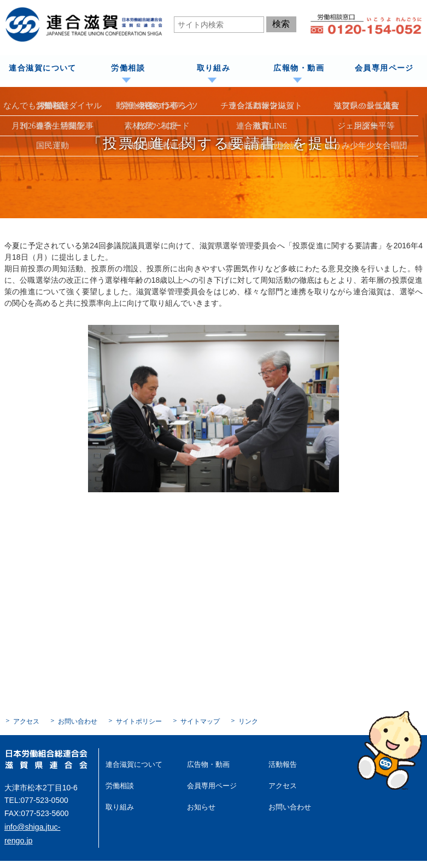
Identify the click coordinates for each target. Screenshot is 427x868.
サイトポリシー (139, 721)
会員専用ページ (384, 68)
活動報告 (282, 764)
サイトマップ (200, 721)
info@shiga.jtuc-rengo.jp (46, 826)
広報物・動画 (299, 68)
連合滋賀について (42, 68)
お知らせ (200, 805)
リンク (248, 721)
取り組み (213, 68)
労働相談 (128, 68)
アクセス (26, 721)
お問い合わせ (78, 721)
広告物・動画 (207, 764)
